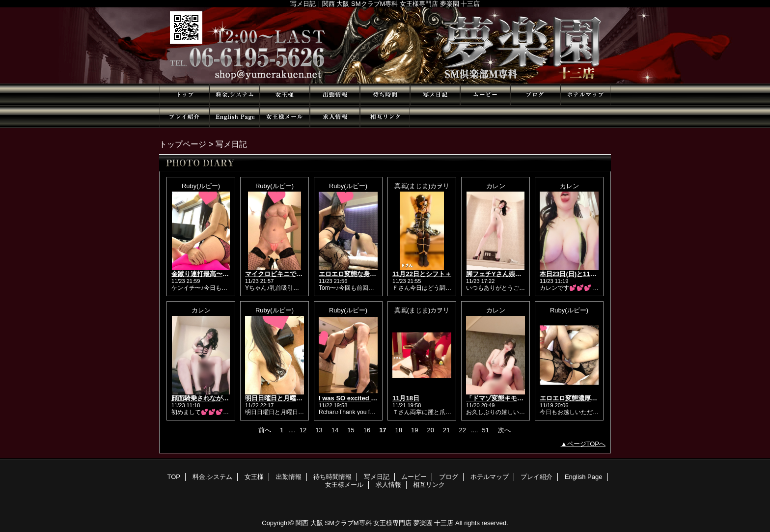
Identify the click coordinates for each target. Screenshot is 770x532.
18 (399, 430)
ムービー (485, 95)
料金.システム (235, 95)
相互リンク (385, 117)
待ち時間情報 (385, 95)
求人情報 (335, 117)
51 (485, 430)
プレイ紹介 (185, 117)
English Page (235, 117)
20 (431, 430)
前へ (265, 430)
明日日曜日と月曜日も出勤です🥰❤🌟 (300, 398)
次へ (504, 430)
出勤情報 (335, 95)
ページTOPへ (587, 444)
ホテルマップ (585, 95)
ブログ (535, 95)
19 (414, 430)
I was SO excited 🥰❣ (351, 398)
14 (335, 430)
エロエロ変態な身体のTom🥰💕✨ (369, 274)
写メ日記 (435, 95)
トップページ (183, 144)
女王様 (285, 95)
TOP (185, 95)
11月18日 (406, 398)
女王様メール (285, 117)
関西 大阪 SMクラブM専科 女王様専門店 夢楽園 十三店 (374, 523)
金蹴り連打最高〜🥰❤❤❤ (209, 274)
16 (367, 430)
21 (446, 430)
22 (462, 430)
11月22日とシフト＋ (422, 274)
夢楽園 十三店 (385, 45)
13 (319, 430)
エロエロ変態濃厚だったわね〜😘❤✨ (595, 398)
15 (351, 430)
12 (303, 430)
